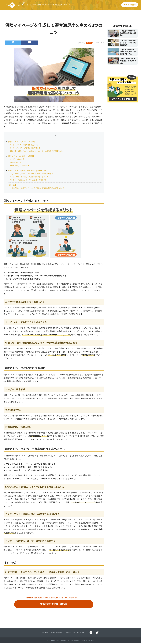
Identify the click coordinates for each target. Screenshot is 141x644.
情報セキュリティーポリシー (75, 633)
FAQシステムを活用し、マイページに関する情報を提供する (31, 174)
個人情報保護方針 (57, 633)
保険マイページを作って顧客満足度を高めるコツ (28, 171)
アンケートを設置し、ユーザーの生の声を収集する (28, 180)
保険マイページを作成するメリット (23, 142)
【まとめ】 (13, 185)
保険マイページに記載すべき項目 (22, 156)
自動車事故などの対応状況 (19, 166)
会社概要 (45, 633)
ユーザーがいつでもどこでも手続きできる (25, 148)
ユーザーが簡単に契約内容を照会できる (24, 145)
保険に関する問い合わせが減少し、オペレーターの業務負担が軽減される (36, 151)
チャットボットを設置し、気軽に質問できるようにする (30, 177)
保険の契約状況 (15, 162)
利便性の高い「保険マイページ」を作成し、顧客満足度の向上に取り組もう (37, 188)
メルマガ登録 (129, 5)
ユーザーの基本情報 (17, 159)
